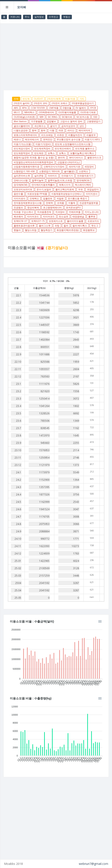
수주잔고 (53, 17)
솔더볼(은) (69, 171)
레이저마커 (84, 130)
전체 (16, 99)
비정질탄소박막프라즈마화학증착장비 (33, 162)
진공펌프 (18, 207)
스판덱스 (83, 171)
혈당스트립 (31, 230)
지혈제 (72, 203)
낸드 (82, 126)
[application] (56, 656)
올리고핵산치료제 (65, 189)
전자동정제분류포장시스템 (28, 203)
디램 (52, 130)
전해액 (49, 203)
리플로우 (91, 135)
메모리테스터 (32, 139)
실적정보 (39, 17)
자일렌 (60, 198)
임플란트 (48, 198)
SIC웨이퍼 (67, 117)
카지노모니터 (92, 212)
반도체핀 (39, 153)
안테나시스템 (21, 180)
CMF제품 (54, 108)
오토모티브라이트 (23, 189)
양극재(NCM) (20, 185)
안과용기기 (67, 176)
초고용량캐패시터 (52, 207)
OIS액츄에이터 (46, 112)
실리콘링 (39, 176)
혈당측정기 (47, 230)
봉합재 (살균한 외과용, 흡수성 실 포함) (34, 158)
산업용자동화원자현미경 (27, 167)
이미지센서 (92, 194)
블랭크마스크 (94, 158)
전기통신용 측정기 (77, 198)
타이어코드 (33, 217)
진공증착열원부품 (89, 203)
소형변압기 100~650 (24, 171)
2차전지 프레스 (59, 103)
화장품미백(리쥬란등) (68, 230)
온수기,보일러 (44, 189)
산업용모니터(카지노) (69, 162)
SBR (41, 117)
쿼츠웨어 (18, 217)
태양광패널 (78, 217)
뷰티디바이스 (76, 158)
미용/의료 (70, 99)
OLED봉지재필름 (67, 112)
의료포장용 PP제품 (37, 194)
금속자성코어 (68, 126)
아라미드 (52, 176)
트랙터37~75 (38, 221)
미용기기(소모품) (23, 144)
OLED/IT (38, 99)
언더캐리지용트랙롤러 (43, 185)
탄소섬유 (64, 217)
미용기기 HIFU (92, 139)
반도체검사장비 (22, 148)
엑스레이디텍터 (83, 185)
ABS (16, 108)
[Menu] (100, 621)
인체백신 (34, 198)
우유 (81, 189)
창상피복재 (33, 207)
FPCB (93, 108)
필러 (66, 226)
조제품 (61, 203)
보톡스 (51, 153)
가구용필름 (37, 121)
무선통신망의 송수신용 (69, 139)
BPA (24, 108)
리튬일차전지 (75, 135)
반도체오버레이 (63, 148)
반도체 (26, 99)
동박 (34, 130)
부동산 (67, 17)
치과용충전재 (44, 212)
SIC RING (53, 117)
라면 (61, 130)
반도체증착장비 (22, 153)
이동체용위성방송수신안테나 (66, 194)
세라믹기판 (74, 167)
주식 (27, 17)
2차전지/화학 (54, 99)
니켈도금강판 (21, 130)
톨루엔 (92, 217)
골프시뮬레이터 (22, 126)
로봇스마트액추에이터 (25, 135)
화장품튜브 (89, 230)
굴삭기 (54, 126)
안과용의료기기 (85, 176)
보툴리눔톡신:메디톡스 (82, 153)
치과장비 (60, 212)
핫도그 (95, 226)
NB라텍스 (29, 112)
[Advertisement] (56, 55)
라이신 (71, 130)
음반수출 (18, 194)
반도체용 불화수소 (85, 148)
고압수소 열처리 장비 (71, 121)
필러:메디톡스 (80, 226)
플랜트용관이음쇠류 (24, 226)
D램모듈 (67, 108)
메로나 (17, 139)
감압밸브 (51, 121)
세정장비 (89, 167)
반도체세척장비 (42, 148)
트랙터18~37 (20, 221)
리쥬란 (61, 135)
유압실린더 (93, 189)
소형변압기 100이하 (49, 171)
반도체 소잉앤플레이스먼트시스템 (73, 144)
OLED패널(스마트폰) (24, 117)
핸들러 (17, 230)
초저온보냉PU (73, 207)
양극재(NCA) (83, 180)
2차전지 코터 (41, 103)
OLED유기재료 (88, 112)
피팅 (57, 226)
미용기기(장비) (43, 144)
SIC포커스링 (83, 117)
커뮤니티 (15, 17)
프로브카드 (93, 221)
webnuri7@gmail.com (94, 864)
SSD (95, 117)
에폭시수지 (65, 185)
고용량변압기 (94, 121)
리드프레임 (47, 135)
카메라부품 (75, 212)
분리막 (61, 158)
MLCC (17, 112)
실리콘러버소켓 (22, 176)
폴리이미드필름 (75, 221)
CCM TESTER (38, 108)
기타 (82, 99)
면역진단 (48, 139)
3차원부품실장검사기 (83, 103)
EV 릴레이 (81, 108)
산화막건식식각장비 (54, 167)
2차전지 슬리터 (22, 103)
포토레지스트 (56, 221)
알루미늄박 (38, 180)
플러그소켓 (45, 226)
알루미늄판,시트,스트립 (60, 180)
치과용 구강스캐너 (23, 212)
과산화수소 (40, 126)
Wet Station (20, 121)
